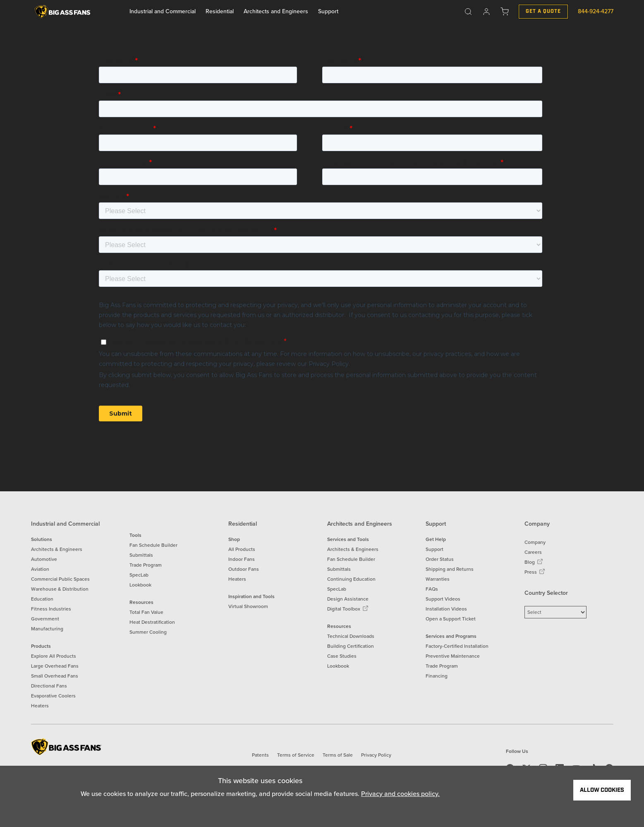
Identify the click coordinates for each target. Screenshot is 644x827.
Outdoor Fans (244, 569)
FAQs (432, 589)
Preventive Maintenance (453, 656)
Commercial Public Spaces (60, 579)
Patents (260, 755)
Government (45, 619)
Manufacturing (47, 629)
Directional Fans (49, 686)
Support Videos (443, 599)
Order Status (440, 559)
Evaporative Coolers (53, 696)
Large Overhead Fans (55, 666)
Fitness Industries (51, 609)
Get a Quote (543, 11)
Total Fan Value (146, 612)
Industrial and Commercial (163, 11)
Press (535, 572)
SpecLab (139, 575)
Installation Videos (446, 609)
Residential (220, 11)
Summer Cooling (148, 632)
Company (535, 542)
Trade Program (146, 565)
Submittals (141, 555)
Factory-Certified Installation (457, 646)
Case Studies (342, 656)
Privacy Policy (376, 755)
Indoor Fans (242, 559)
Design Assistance (348, 599)
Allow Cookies (602, 790)
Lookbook (140, 585)
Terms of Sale (338, 755)
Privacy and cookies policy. (400, 794)
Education (42, 599)
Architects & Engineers (57, 549)
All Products (242, 549)
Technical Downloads (351, 636)
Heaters (40, 706)
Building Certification (351, 646)
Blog (534, 562)
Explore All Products (54, 656)
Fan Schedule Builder (153, 545)
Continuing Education (351, 579)
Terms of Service (296, 755)
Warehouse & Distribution (60, 589)
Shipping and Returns (450, 569)
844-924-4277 (596, 11)
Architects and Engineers (276, 11)
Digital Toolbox (348, 609)
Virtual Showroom (248, 606)
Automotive (44, 559)
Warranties (438, 579)
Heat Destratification (152, 622)
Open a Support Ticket (451, 619)
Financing (437, 676)
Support (328, 11)
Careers (533, 552)
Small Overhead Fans (55, 676)
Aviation (40, 569)
